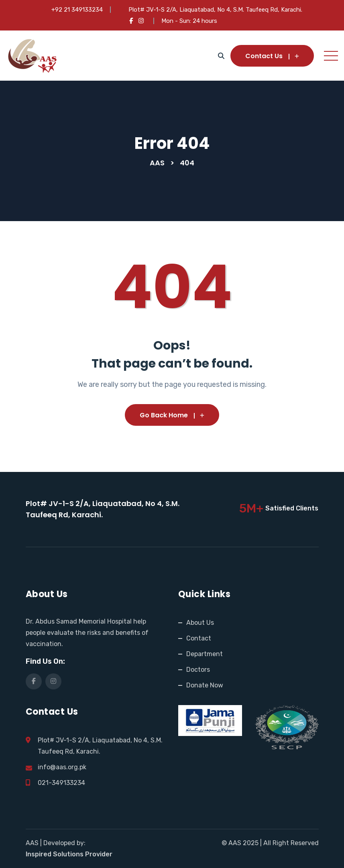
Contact (199, 638)
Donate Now (205, 685)
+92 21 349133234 (77, 10)
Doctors (198, 670)
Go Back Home (172, 415)
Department (205, 654)
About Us (200, 623)
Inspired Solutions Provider (69, 854)
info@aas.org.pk (62, 767)
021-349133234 (61, 783)
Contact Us (272, 56)
